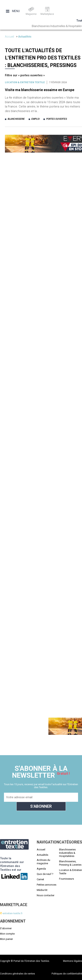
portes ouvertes (57, 119)
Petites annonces (47, 885)
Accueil (9, 37)
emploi (35, 119)
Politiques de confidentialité (67, 974)
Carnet (40, 879)
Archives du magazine (43, 862)
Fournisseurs (66, 879)
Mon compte (7, 934)
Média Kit (42, 890)
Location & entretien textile (25, 82)
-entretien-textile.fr (11, 913)
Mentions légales (73, 961)
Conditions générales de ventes (17, 974)
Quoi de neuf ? (45, 874)
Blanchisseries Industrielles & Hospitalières (67, 853)
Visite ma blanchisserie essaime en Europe (40, 90)
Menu (13, 11)
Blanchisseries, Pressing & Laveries (70, 863)
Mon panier (6, 939)
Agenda (41, 869)
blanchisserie (16, 119)
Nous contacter (46, 895)
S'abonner (6, 928)
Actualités (25, 37)
